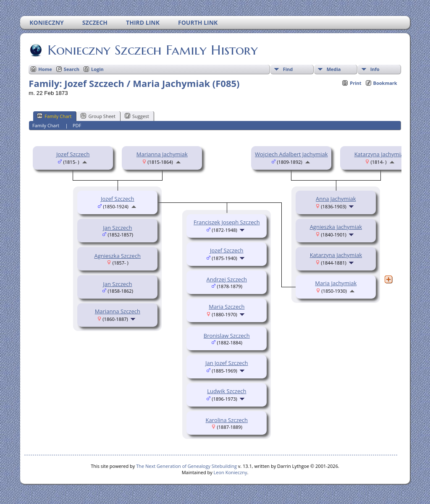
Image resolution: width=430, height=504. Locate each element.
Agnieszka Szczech (118, 256)
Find (288, 69)
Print (355, 83)
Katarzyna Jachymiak (380, 154)
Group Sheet (98, 116)
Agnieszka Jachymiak (336, 227)
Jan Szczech (117, 228)
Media (334, 69)
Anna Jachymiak (336, 199)
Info (375, 69)
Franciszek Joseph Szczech (227, 222)
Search (72, 69)
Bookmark (385, 83)
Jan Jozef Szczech (227, 363)
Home (45, 69)
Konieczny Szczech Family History (152, 50)
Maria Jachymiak (336, 283)
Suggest (137, 116)
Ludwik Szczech (227, 391)
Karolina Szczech (227, 420)
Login (97, 69)
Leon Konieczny (231, 472)
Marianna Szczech (118, 311)
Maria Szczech (227, 307)
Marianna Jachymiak (162, 154)
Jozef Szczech (73, 154)
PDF (77, 125)
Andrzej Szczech (227, 279)
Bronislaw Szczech (227, 336)
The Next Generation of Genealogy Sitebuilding (186, 466)
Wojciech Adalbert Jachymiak (291, 154)
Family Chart (54, 116)
